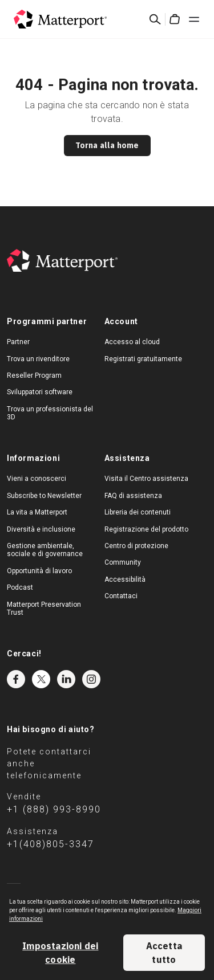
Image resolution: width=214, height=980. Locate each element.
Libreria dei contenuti (138, 512)
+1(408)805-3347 (51, 844)
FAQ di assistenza (133, 496)
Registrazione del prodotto (146, 529)
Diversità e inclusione (41, 529)
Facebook (16, 679)
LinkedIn (66, 679)
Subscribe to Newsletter (44, 496)
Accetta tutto (164, 953)
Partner (18, 342)
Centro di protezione (136, 546)
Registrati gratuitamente (143, 359)
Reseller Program (34, 375)
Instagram (91, 679)
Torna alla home (107, 145)
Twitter (41, 679)
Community (123, 562)
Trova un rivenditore (38, 359)
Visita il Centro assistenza (146, 479)
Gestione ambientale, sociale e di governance (45, 550)
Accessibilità (125, 579)
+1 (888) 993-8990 (54, 809)
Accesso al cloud (132, 342)
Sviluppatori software (40, 392)
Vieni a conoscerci (37, 479)
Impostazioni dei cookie (60, 953)
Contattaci (121, 596)
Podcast (20, 587)
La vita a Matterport (37, 512)
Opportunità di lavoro (39, 571)
